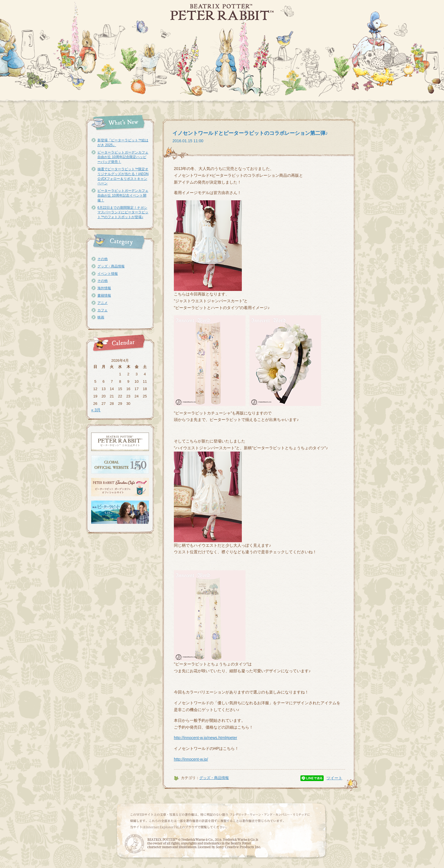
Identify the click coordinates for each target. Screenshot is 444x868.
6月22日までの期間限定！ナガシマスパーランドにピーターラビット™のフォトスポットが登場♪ (123, 212)
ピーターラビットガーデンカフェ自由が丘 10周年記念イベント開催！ (123, 195)
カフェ (103, 310)
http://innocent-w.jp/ (191, 759)
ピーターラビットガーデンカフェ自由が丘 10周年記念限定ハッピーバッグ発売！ (123, 157)
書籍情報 (104, 295)
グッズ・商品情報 (111, 266)
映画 (101, 317)
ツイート (334, 778)
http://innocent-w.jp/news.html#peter (205, 738)
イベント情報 (108, 274)
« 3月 (96, 410)
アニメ (103, 303)
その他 (103, 259)
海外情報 (104, 288)
